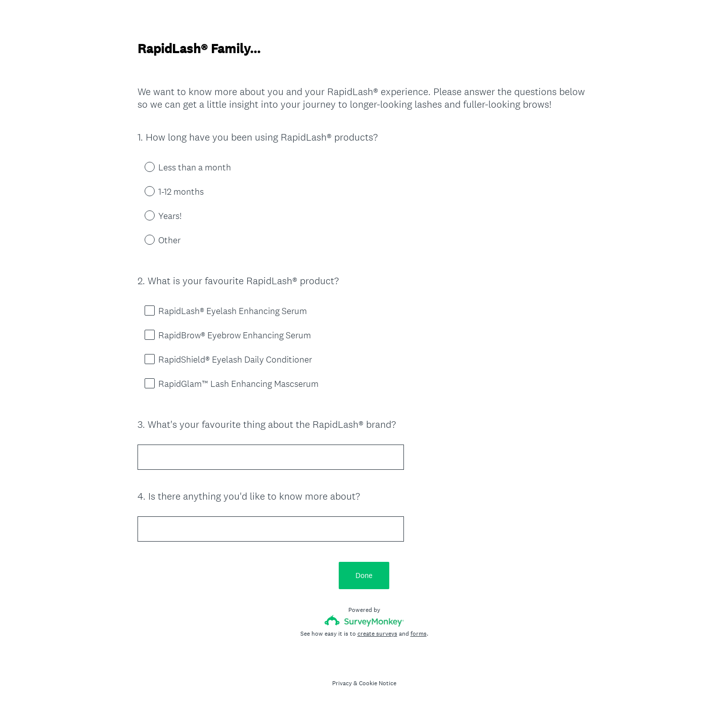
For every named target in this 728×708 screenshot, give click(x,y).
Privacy (342, 683)
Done (364, 575)
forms (419, 634)
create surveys (377, 634)
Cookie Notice (378, 683)
